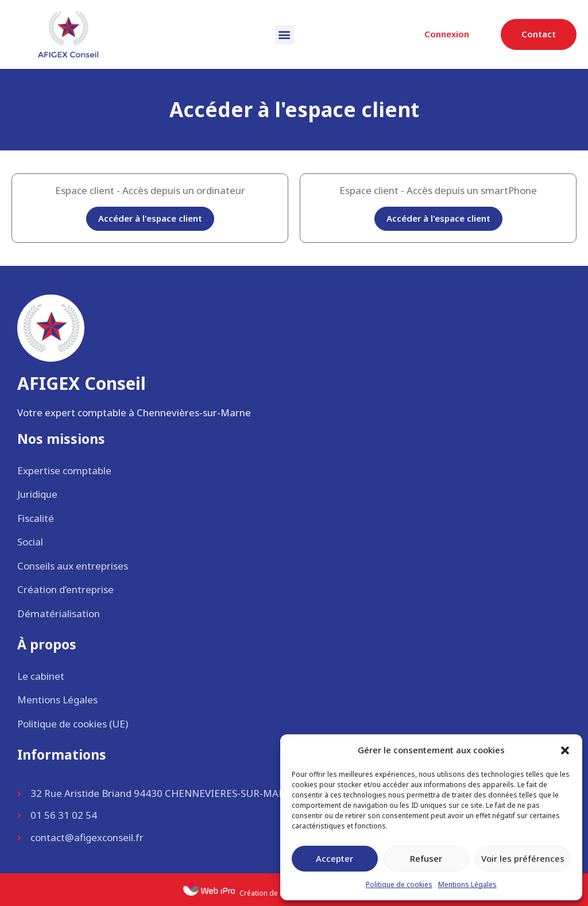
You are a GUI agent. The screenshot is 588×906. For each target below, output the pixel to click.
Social (30, 542)
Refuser (426, 858)
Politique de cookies (399, 884)
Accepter (334, 858)
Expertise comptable (64, 471)
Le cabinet (41, 676)
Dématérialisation (59, 613)
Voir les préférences (523, 858)
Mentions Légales (467, 884)
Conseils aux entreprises (73, 566)
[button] (565, 750)
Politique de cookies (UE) (73, 724)
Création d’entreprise (65, 589)
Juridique (37, 494)
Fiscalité (36, 518)
